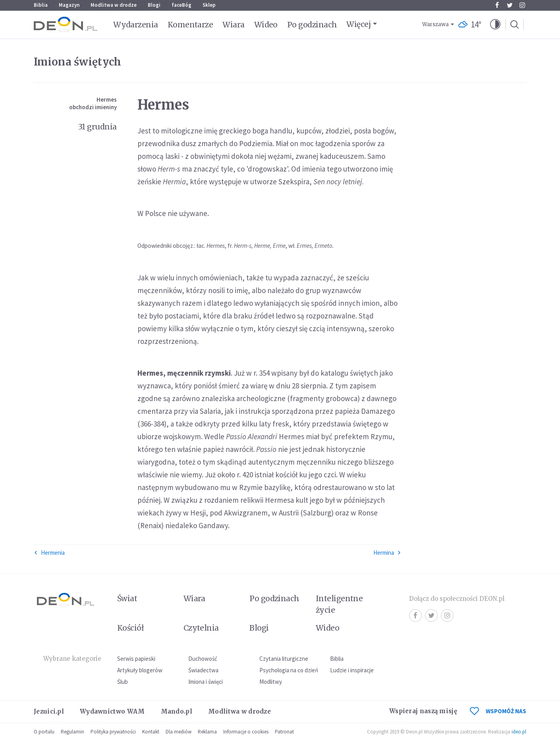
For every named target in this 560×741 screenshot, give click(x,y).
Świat (127, 598)
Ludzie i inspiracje (352, 670)
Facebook (497, 5)
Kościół (130, 628)
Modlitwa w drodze (114, 5)
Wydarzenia (136, 25)
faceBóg (182, 5)
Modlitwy (271, 682)
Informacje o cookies (246, 732)
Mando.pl (177, 711)
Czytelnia (201, 628)
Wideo (266, 25)
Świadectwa (203, 670)
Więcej (358, 24)
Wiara (233, 25)
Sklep (209, 5)
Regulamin (72, 732)
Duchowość (203, 659)
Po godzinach (312, 25)
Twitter (510, 5)
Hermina (387, 553)
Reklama (207, 732)
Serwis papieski (136, 659)
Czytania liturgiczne (284, 659)
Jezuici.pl (49, 711)
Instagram (522, 5)
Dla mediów (179, 732)
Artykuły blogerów (140, 670)
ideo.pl (519, 732)
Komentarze (190, 25)
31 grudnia (98, 127)
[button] (495, 25)
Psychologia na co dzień (289, 670)
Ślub (123, 682)
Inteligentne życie (339, 604)
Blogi (154, 5)
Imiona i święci (206, 682)
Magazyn (69, 5)
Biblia (41, 5)
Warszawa (435, 24)
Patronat (284, 732)
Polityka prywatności (113, 732)
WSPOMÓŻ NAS (498, 711)
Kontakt (151, 732)
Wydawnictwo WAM (112, 711)
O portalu (44, 732)
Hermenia (49, 553)
